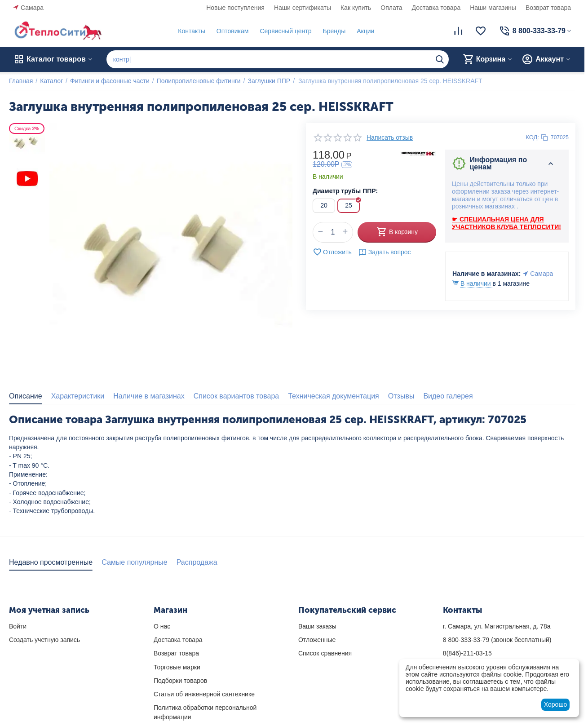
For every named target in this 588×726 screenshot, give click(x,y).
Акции (365, 31)
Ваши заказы (317, 626)
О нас (162, 626)
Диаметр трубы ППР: (345, 191)
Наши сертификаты (303, 8)
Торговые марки (177, 667)
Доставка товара (436, 8)
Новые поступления (235, 8)
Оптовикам (233, 31)
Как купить (356, 8)
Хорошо (556, 704)
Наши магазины (493, 8)
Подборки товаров (180, 681)
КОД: (532, 137)
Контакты (191, 31)
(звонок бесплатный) (497, 640)
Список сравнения (325, 653)
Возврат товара (548, 8)
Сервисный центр (285, 31)
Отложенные (317, 640)
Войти (18, 626)
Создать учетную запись (44, 640)
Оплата (391, 8)
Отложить (332, 252)
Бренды (334, 31)
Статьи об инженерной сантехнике (204, 694)
